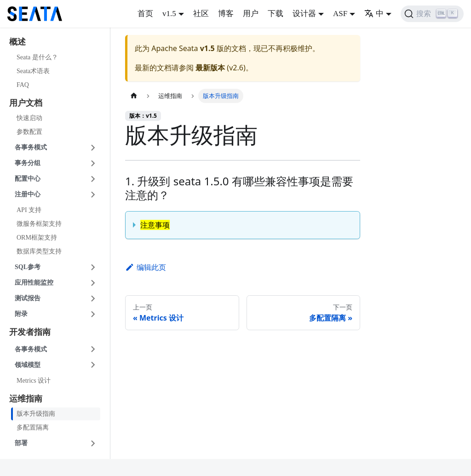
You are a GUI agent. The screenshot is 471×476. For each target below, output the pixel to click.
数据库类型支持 (39, 251)
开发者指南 (30, 332)
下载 (276, 14)
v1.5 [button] (169, 14)
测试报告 (28, 298)
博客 (226, 14)
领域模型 (28, 365)
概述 (17, 42)
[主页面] (134, 96)
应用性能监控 (34, 283)
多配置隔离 (33, 427)
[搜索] (432, 14)
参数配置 (29, 132)
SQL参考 (28, 267)
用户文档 (26, 103)
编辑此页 (146, 267)
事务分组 (28, 163)
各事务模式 (31, 147)
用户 (251, 14)
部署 (21, 443)
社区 (201, 14)
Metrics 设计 (34, 381)
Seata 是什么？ (37, 57)
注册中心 (28, 194)
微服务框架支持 (39, 224)
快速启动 (29, 118)
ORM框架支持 (37, 238)
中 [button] (374, 14)
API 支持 (29, 210)
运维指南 (26, 399)
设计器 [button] (304, 14)
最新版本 (210, 68)
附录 (21, 314)
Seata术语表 (33, 71)
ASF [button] (340, 14)
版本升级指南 (36, 414)
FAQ (23, 85)
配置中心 (28, 179)
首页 (145, 14)
